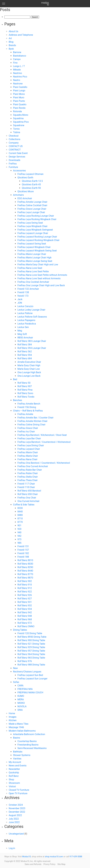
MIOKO (21, 703)
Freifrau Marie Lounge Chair (32, 254)
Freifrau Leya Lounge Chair (31, 212)
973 (19, 539)
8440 (20, 512)
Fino (15, 63)
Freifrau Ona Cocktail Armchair (33, 282)
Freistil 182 (23, 553)
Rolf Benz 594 (25, 355)
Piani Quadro (20, 104)
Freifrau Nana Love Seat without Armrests (39, 278)
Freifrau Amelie (25, 414)
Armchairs (18, 195)
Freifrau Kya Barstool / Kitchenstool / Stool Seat (42, 435)
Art (10, 38)
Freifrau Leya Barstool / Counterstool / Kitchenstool (44, 442)
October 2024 (16, 805)
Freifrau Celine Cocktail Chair (32, 205)
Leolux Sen (23, 327)
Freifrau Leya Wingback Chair (32, 226)
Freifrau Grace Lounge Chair (32, 209)
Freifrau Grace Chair (28, 428)
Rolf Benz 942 (25, 612)
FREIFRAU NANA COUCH (30, 693)
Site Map (61, 864)
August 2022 (15, 815)
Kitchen (13, 720)
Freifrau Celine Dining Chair (31, 425)
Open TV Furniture (18, 793)
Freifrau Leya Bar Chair (29, 438)
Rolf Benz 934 (25, 609)
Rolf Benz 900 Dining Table (31, 640)
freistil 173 (23, 296)
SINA (20, 710)
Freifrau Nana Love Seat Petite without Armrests (42, 275)
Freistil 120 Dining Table (30, 633)
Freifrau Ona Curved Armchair (33, 466)
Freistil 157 (23, 550)
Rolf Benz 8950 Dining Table (32, 637)
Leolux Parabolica (27, 324)
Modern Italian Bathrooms (22, 731)
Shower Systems (22, 755)
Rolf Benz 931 (25, 602)
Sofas (16, 682)
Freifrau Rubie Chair (28, 473)
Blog (11, 42)
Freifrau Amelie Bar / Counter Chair (35, 418)
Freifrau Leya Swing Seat (30, 223)
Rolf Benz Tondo (26, 397)
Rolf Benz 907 (25, 386)
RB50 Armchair (25, 338)
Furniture (13, 167)
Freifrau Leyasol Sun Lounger (32, 679)
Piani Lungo (19, 91)
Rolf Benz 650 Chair (28, 494)
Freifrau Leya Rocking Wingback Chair (37, 219)
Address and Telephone (21, 35)
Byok (11, 49)
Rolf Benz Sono (25, 393)
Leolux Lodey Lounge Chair (31, 310)
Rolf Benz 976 (25, 661)
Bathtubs (18, 752)
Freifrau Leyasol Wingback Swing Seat (37, 251)
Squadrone (19, 125)
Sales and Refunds (33, 864)
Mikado (17, 70)
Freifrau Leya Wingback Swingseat (35, 230)
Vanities (17, 759)
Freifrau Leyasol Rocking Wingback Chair (38, 240)
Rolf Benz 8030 (25, 564)
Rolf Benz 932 (25, 606)
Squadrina (18, 118)
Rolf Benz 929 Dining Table (31, 647)
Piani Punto (19, 101)
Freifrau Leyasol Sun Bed (30, 675)
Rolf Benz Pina (25, 390)
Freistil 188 (23, 557)
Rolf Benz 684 (25, 358)
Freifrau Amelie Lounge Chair (32, 202)
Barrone (17, 52)
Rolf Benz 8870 (25, 578)
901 (19, 525)
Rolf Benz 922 (25, 592)
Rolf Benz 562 (25, 352)
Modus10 (27, 857)
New (15, 668)
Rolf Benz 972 (25, 623)
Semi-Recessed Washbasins (32, 748)
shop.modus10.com (54, 857)
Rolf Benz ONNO (26, 626)
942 (19, 536)
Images (13, 717)
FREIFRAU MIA (25, 689)
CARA (20, 686)
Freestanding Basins (28, 745)
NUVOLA (22, 706)
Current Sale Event (18, 153)
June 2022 (14, 822)
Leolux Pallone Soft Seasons (32, 317)
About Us (13, 31)
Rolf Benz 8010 (25, 560)
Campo (17, 59)
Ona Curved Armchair (28, 501)
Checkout (14, 136)
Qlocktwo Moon (26, 191)
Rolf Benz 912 (25, 588)
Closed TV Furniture (19, 790)
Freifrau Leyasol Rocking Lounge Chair (37, 237)
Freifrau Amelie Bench (29, 404)
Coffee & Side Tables (24, 505)
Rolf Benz (14, 776)
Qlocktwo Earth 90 (31, 188)
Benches (18, 400)
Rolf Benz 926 (25, 595)
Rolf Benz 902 (25, 581)
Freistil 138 (23, 292)
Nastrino (18, 73)
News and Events (18, 766)
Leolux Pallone (25, 313)
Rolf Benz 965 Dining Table (31, 658)
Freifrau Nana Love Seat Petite (33, 271)
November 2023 (17, 808)
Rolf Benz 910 (25, 585)
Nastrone (18, 84)
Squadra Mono (21, 115)
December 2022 (17, 812)
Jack (20, 299)
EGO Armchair (25, 198)
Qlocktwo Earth (25, 178)
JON (20, 303)
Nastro (17, 80)
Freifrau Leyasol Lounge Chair (33, 233)
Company (14, 143)
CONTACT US (16, 146)
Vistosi (12, 786)
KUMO (21, 696)
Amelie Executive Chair (29, 362)
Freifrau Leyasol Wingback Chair (34, 247)
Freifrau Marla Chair (28, 456)
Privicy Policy (49, 864)
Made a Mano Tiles (19, 724)
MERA (21, 699)
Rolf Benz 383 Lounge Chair (32, 341)
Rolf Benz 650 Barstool (29, 491)
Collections (15, 139)
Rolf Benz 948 (25, 616)
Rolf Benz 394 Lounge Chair (32, 348)
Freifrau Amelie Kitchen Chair (32, 421)
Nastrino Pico (20, 77)
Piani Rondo (19, 108)
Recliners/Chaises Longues (27, 672)
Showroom (14, 783)
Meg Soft (22, 334)
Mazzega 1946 (16, 727)
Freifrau (13, 164)
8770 (20, 522)
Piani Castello (20, 87)
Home (12, 713)
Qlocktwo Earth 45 (31, 184)
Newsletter (14, 769)
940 (19, 532)
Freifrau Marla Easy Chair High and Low (38, 265)
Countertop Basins (27, 741)
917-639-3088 (76, 857)
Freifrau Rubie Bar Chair (30, 470)
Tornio (16, 129)
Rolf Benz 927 (25, 599)
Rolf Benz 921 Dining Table (31, 644)
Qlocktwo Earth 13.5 (32, 181)
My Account (15, 762)
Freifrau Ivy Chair (26, 432)
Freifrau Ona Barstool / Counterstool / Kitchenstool (44, 463)
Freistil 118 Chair (26, 487)
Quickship (14, 773)
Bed (15, 379)
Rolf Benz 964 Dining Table (31, 654)
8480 (20, 515)
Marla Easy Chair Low (29, 369)
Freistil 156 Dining (27, 407)
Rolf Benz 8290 (25, 567)
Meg (20, 331)
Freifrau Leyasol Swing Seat (32, 244)
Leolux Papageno (26, 320)
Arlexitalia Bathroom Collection (29, 734)
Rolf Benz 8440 (25, 571)
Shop (11, 779)
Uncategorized (16, 834)
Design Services (17, 157)
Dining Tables (20, 630)
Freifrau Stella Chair (28, 477)
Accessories (19, 171)
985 (19, 543)
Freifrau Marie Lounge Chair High (34, 258)
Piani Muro (19, 97)
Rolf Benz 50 (24, 383)
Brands (12, 45)
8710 (20, 519)
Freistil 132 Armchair (28, 289)
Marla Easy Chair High (29, 365)
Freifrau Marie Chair (28, 452)
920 (19, 529)
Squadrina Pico (21, 122)
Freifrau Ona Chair (27, 498)
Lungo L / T (19, 66)
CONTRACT (15, 150)
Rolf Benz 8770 (25, 574)
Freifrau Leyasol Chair (29, 449)
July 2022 (14, 819)
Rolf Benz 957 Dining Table (31, 651)
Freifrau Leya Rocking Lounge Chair (36, 216)
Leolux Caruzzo (25, 306)
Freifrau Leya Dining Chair (31, 445)
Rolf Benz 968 (25, 619)
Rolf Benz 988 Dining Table (31, 665)
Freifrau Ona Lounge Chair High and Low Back (41, 285)
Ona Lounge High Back (29, 372)
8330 (20, 508)
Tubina (17, 132)
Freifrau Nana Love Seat (30, 268)
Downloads (14, 160)
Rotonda (17, 111)
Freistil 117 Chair (26, 484)
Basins (17, 738)
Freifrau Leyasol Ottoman (30, 174)
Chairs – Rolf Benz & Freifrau (28, 411)
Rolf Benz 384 (25, 345)
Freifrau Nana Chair (27, 459)
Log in (12, 848)
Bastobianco (20, 56)
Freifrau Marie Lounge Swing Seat (35, 261)
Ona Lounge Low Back (29, 376)
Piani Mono (19, 94)
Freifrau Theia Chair (28, 480)
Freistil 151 (23, 546)
